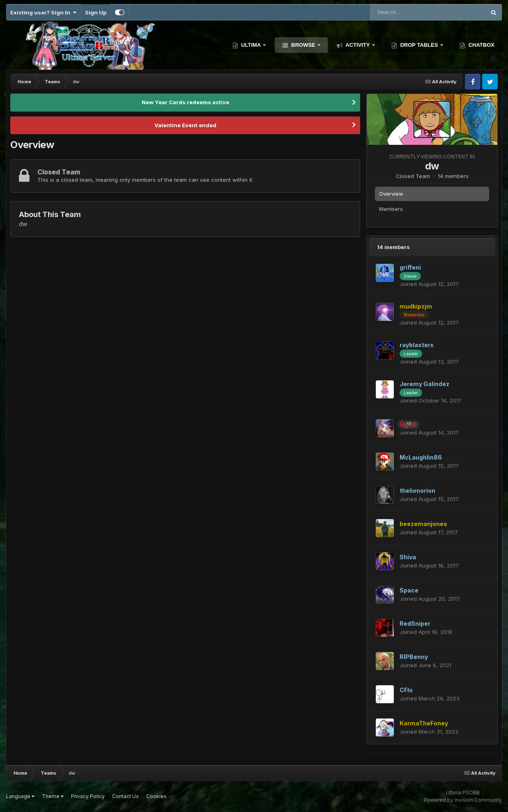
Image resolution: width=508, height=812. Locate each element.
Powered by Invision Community (463, 800)
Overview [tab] (391, 194)
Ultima (251, 45)
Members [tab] (391, 209)
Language (20, 796)
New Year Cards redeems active (185, 102)
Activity (358, 45)
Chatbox (481, 45)
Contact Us (125, 796)
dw (432, 166)
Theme (53, 796)
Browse (303, 45)
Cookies (156, 796)
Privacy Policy (88, 796)
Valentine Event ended (185, 125)
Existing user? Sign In (43, 12)
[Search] (407, 12)
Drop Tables (419, 45)
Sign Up (96, 12)
